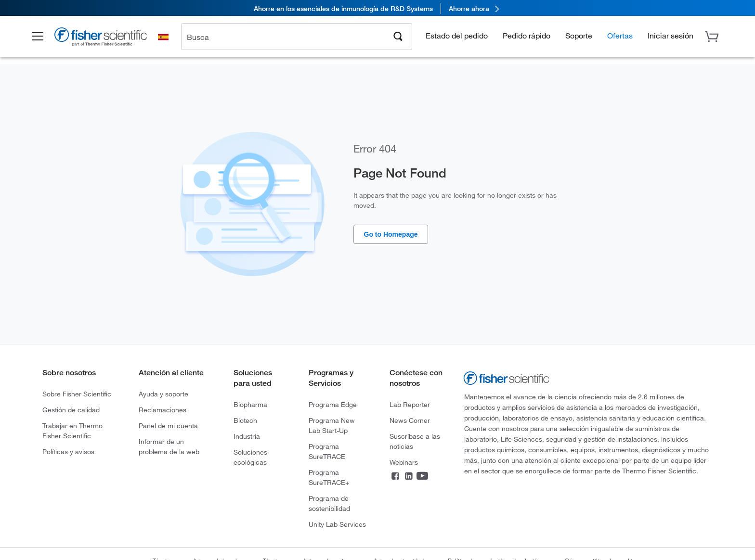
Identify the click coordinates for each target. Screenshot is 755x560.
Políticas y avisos (68, 452)
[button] (43, 38)
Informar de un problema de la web (169, 446)
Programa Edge (333, 404)
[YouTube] (422, 477)
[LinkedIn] (409, 477)
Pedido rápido (527, 36)
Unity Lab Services (337, 524)
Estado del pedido (457, 36)
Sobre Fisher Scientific (77, 394)
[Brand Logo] (107, 39)
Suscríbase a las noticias (415, 441)
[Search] (398, 37)
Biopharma (250, 404)
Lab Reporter (410, 404)
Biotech (245, 420)
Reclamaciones (163, 410)
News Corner (410, 420)
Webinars (404, 462)
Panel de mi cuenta (168, 426)
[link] (377, 8)
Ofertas (620, 36)
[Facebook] (395, 477)
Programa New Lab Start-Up (332, 425)
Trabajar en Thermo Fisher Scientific (72, 431)
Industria (247, 436)
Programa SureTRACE (327, 451)
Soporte (579, 36)
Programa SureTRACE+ (329, 477)
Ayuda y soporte (163, 394)
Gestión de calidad (71, 410)
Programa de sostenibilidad (329, 503)
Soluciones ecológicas (250, 457)
